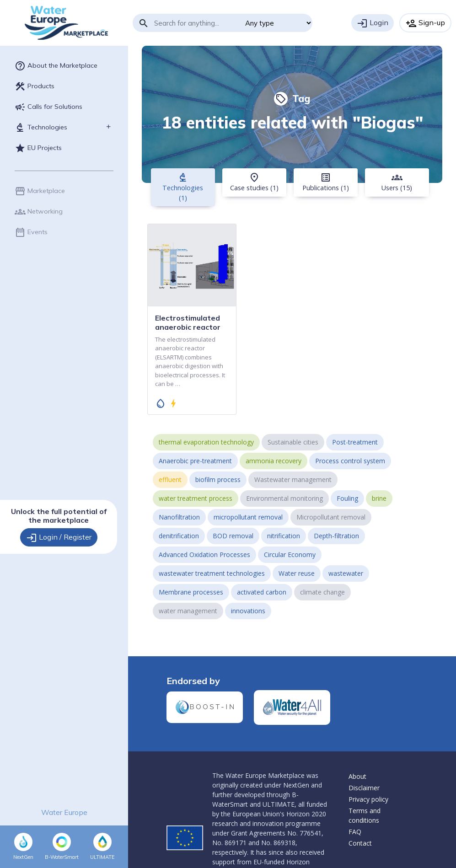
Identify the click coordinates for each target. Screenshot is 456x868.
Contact (360, 843)
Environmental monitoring (284, 498)
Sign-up (425, 23)
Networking (39, 212)
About (357, 776)
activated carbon (262, 592)
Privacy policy (368, 799)
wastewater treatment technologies (212, 573)
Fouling (347, 498)
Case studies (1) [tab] (254, 182)
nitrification (284, 536)
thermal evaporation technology (206, 442)
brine (379, 498)
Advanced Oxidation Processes (204, 555)
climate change (322, 592)
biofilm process (218, 480)
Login (373, 23)
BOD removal (233, 536)
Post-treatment (355, 442)
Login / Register (59, 538)
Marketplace (40, 191)
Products (35, 86)
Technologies (41, 128)
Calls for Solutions (48, 107)
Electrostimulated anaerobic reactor (188, 322)
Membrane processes (191, 592)
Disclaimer (364, 788)
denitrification (179, 536)
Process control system (350, 461)
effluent (170, 480)
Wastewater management (293, 480)
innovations (248, 611)
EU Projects (38, 148)
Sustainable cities (293, 442)
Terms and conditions (365, 815)
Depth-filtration (336, 536)
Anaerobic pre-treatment (195, 461)
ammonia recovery (274, 461)
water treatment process (196, 498)
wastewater (346, 573)
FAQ (355, 832)
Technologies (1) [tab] (183, 187)
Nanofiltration (179, 517)
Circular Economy (290, 555)
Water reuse (297, 573)
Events (31, 232)
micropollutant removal (248, 517)
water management (188, 611)
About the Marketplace (56, 66)
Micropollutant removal (331, 517)
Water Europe (64, 812)
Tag (292, 98)
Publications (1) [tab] (326, 182)
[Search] (196, 23)
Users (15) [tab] (397, 182)
